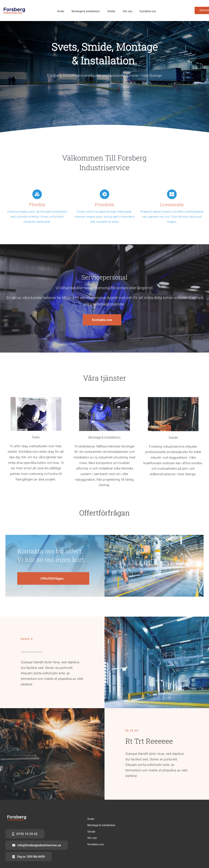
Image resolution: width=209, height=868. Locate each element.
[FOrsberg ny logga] (15, 8)
